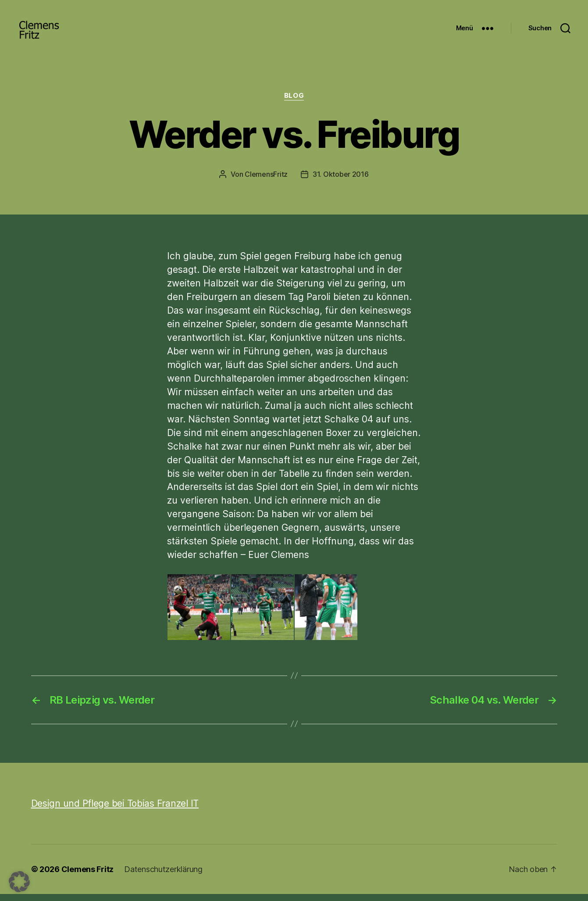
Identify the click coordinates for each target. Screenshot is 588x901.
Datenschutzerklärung (163, 876)
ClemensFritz (266, 181)
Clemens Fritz (88, 876)
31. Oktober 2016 (341, 181)
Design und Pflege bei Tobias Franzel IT (115, 810)
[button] (19, 882)
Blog (294, 103)
